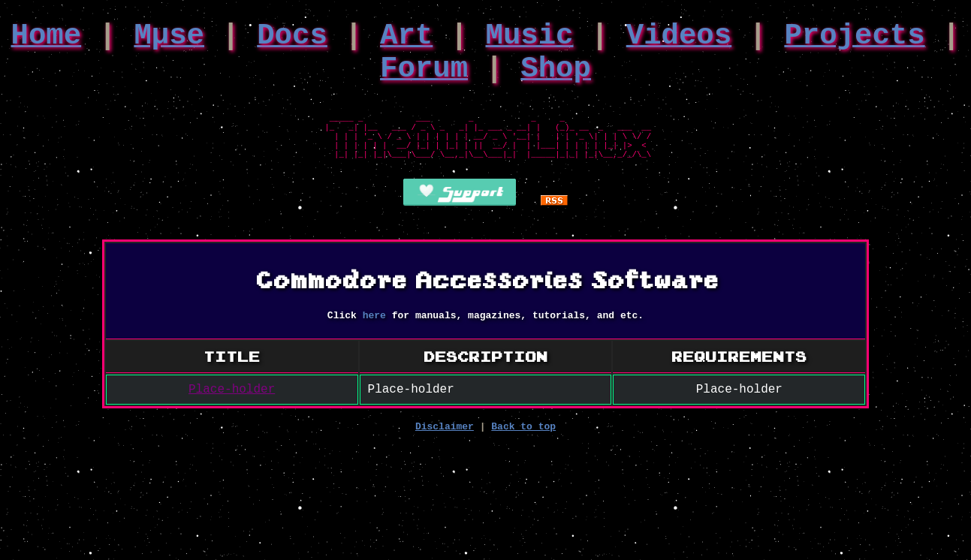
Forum (424, 79)
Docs (292, 39)
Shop (556, 79)
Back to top (523, 458)
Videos (679, 39)
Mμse (169, 39)
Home (47, 39)
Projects (854, 39)
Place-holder (232, 418)
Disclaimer (445, 458)
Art (406, 39)
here (374, 342)
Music (530, 39)
